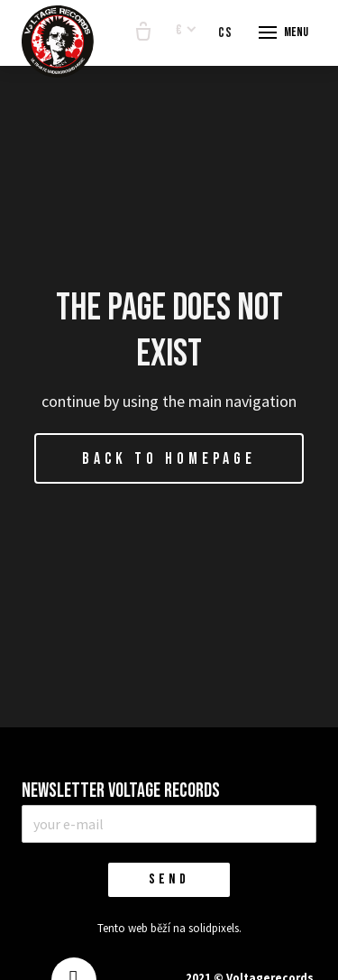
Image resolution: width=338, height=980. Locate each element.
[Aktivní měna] (186, 31)
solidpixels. (215, 928)
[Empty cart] (143, 32)
